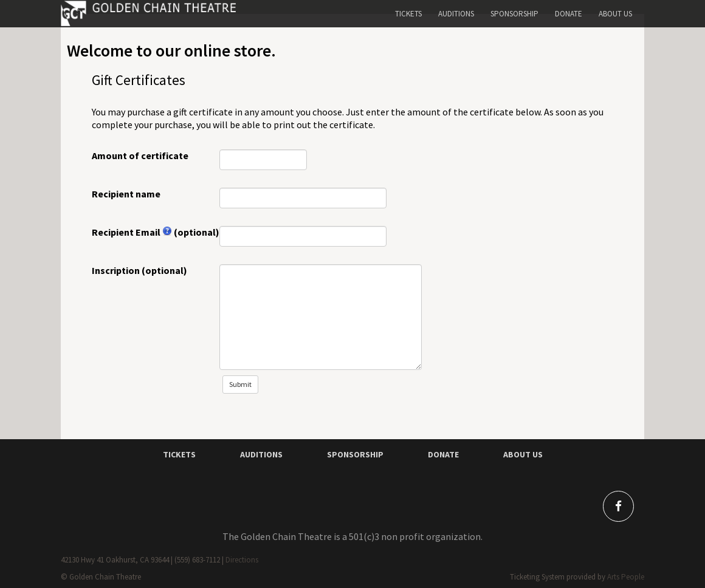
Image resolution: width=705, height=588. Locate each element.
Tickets (408, 14)
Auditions (456, 14)
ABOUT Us (523, 454)
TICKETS (179, 454)
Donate (569, 14)
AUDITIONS (261, 454)
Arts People (626, 577)
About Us (615, 14)
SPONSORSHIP (355, 454)
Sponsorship (514, 14)
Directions (242, 560)
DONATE (443, 454)
